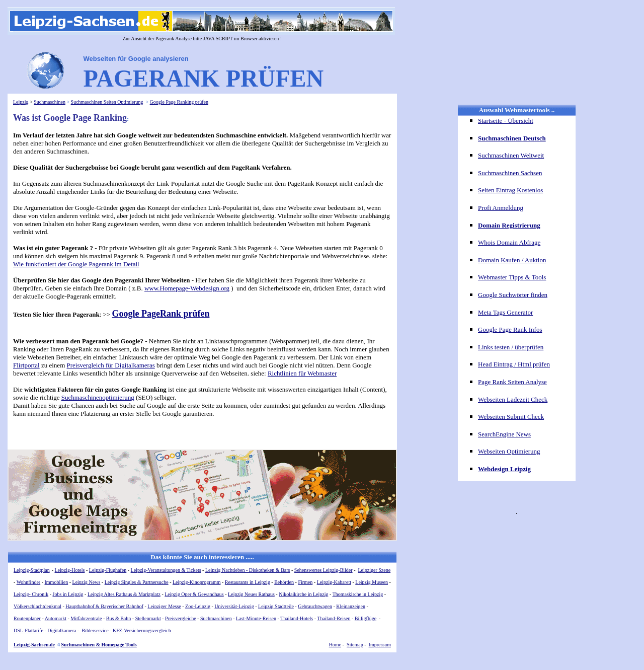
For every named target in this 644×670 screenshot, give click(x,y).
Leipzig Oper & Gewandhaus (194, 594)
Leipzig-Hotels (70, 570)
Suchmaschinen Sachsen (510, 173)
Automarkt (56, 618)
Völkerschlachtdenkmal (37, 606)
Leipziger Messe (164, 606)
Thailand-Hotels (297, 618)
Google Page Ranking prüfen (179, 102)
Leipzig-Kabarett (334, 582)
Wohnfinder (29, 582)
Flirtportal (26, 365)
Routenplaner (27, 618)
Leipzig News (87, 582)
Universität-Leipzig (234, 606)
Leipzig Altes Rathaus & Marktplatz (124, 594)
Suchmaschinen (50, 102)
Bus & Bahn (118, 618)
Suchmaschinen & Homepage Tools (99, 645)
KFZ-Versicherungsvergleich (142, 630)
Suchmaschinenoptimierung (98, 397)
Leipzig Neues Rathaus (251, 594)
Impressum (380, 645)
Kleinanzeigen (351, 606)
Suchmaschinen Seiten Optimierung (107, 102)
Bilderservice (95, 630)
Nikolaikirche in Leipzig (303, 594)
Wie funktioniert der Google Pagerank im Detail (76, 264)
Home (335, 645)
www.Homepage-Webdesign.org (187, 288)
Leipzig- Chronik (31, 594)
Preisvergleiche (180, 618)
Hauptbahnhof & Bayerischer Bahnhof (104, 606)
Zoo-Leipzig (198, 606)
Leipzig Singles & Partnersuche (137, 582)
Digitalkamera (62, 630)
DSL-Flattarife (28, 630)
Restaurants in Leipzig (248, 582)
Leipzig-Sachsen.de (34, 645)
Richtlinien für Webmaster (302, 373)
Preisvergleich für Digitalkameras (111, 365)
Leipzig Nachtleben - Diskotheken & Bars (248, 570)
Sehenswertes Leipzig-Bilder (324, 570)
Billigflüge (366, 618)
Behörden (284, 582)
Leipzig (21, 102)
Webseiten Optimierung (509, 451)
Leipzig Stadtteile (276, 606)
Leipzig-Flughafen (108, 570)
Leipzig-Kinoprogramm (197, 582)
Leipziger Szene (374, 570)
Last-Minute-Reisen (256, 618)
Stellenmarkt (148, 618)
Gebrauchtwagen (315, 606)
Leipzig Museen (372, 582)
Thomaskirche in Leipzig (358, 594)
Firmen (305, 582)
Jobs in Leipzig (68, 594)
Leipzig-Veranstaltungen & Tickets (166, 570)
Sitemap (355, 645)
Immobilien (57, 582)
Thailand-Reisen (334, 618)
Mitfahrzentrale (86, 618)
